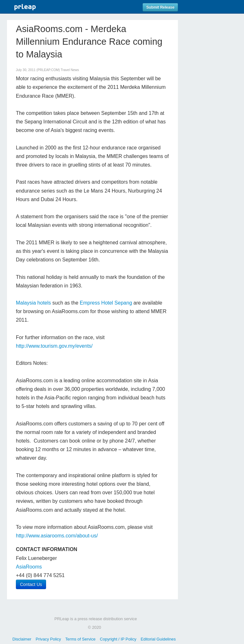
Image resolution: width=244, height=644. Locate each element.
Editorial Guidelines (158, 639)
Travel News (70, 70)
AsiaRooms (29, 567)
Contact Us (31, 584)
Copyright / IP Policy (118, 639)
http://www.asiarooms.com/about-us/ (57, 536)
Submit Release (160, 7)
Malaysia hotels (33, 303)
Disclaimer (22, 639)
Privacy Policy (48, 639)
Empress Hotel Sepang (106, 303)
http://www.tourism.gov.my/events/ (54, 346)
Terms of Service (80, 639)
